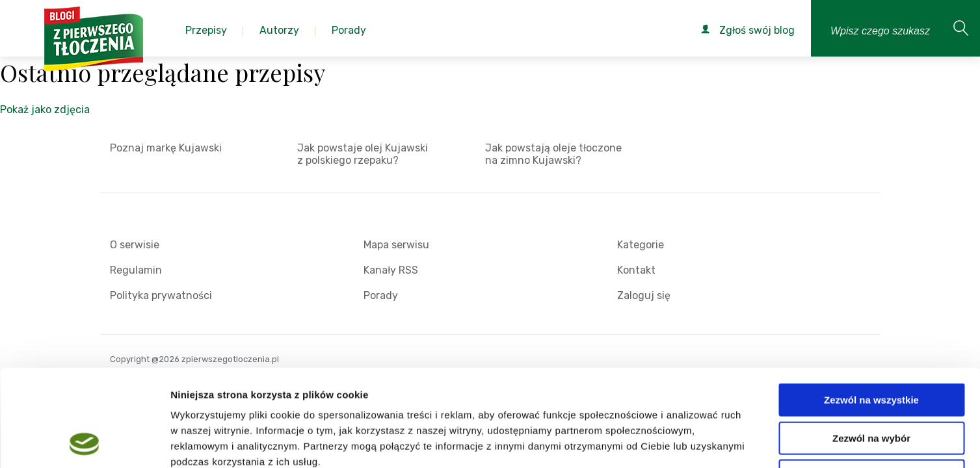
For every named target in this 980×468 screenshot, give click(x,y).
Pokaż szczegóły (694, 442)
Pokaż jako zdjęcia (45, 110)
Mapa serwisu (396, 245)
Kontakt (636, 270)
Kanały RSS (391, 270)
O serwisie (135, 245)
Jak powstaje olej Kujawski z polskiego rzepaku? (363, 154)
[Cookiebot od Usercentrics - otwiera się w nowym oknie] (84, 443)
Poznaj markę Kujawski (166, 148)
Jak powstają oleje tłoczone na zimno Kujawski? (553, 154)
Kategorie (641, 245)
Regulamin (136, 270)
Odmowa (871, 385)
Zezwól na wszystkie (871, 309)
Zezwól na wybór (871, 347)
